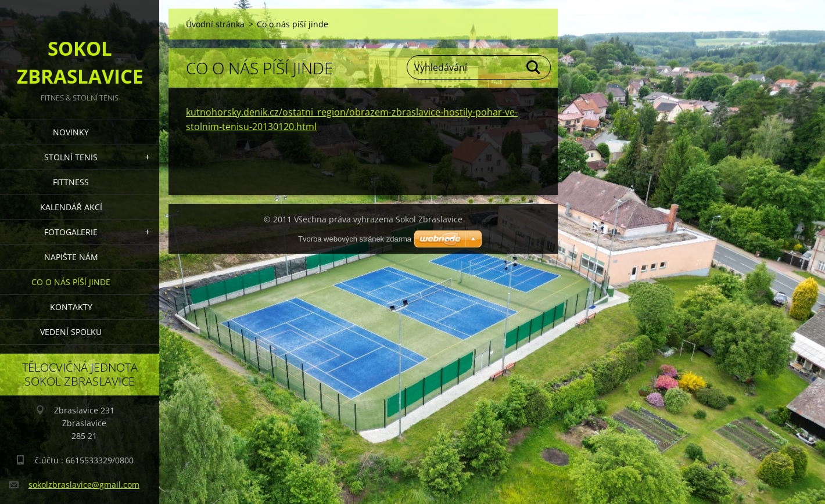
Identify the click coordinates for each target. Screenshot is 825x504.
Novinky (71, 132)
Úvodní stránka (215, 24)
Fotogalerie (71, 232)
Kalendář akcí (71, 207)
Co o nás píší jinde (71, 282)
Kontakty (71, 307)
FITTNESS (71, 182)
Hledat (534, 67)
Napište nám (71, 257)
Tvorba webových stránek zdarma (355, 239)
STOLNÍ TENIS (71, 157)
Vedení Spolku (71, 332)
